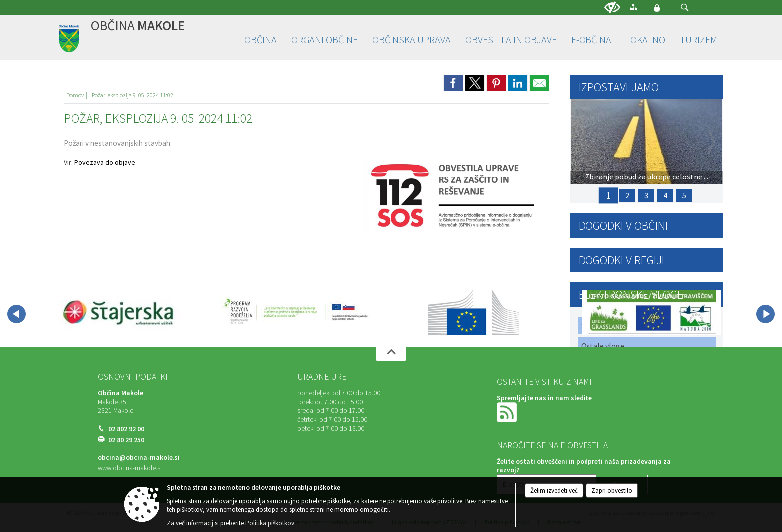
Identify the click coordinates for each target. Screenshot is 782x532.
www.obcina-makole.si (130, 468)
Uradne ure (322, 377)
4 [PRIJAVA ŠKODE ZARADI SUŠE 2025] (665, 195)
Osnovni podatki (133, 377)
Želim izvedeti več (554, 490)
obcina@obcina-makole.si (139, 457)
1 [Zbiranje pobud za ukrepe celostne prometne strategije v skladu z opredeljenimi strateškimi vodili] (608, 195)
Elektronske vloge (631, 294)
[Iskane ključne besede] (675, 8)
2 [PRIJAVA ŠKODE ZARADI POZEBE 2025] (627, 195)
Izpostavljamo (619, 87)
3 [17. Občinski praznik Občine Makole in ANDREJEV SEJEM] (646, 195)
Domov (75, 95)
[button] (684, 8)
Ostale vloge (603, 346)
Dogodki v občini (623, 226)
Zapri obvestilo (612, 490)
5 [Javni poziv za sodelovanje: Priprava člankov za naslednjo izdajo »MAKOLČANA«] (684, 195)
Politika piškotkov (270, 523)
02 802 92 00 (126, 429)
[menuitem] (261, 40)
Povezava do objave (105, 162)
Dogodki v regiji (621, 260)
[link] (453, 83)
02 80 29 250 (126, 440)
